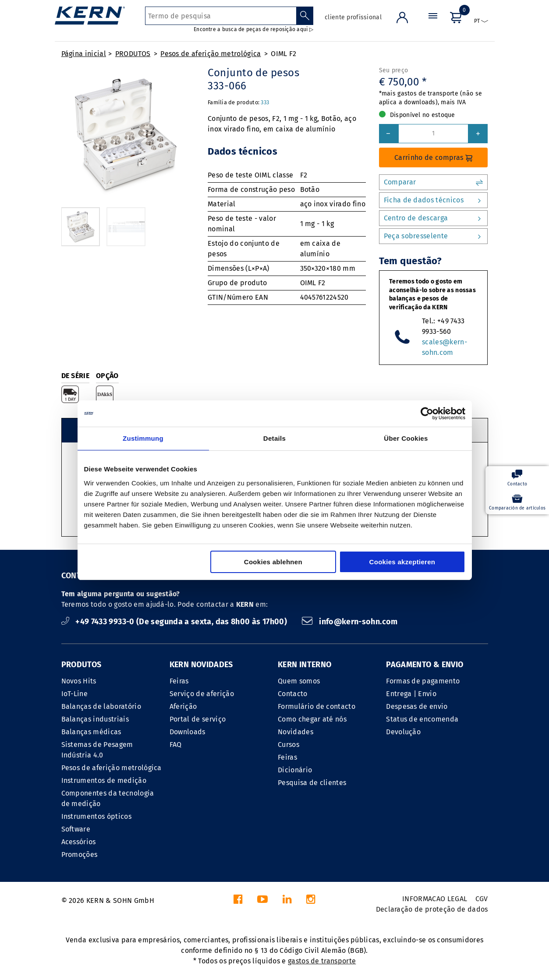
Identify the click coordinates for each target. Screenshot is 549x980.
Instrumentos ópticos (96, 816)
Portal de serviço (198, 719)
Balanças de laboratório (101, 706)
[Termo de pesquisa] (221, 16)
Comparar (434, 182)
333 (265, 102)
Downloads (188, 732)
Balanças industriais (95, 719)
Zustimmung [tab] (143, 438)
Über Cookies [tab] (406, 438)
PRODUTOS (133, 54)
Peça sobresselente (434, 236)
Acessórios (79, 842)
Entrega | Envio (411, 694)
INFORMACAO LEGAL (435, 899)
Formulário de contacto (317, 706)
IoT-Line (75, 694)
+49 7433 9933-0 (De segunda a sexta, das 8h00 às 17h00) (175, 622)
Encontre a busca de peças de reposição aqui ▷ (253, 29)
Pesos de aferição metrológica (211, 54)
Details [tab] (274, 438)
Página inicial (84, 54)
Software (76, 829)
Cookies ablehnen (273, 562)
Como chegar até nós (312, 719)
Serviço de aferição (202, 694)
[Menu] (433, 24)
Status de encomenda (422, 719)
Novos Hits (79, 681)
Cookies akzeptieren (402, 562)
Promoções (80, 854)
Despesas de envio (417, 706)
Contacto (293, 694)
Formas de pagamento (423, 681)
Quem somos (299, 681)
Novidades (296, 732)
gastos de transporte (322, 961)
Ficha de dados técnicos (434, 200)
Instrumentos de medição (104, 780)
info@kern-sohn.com (350, 622)
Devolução (403, 732)
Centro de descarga (434, 218)
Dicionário (295, 770)
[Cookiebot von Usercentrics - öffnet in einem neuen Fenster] (427, 414)
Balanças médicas (91, 732)
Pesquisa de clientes (312, 783)
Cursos (289, 745)
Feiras (179, 681)
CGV (482, 899)
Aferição (183, 706)
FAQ (176, 745)
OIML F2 (283, 54)
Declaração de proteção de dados (432, 909)
